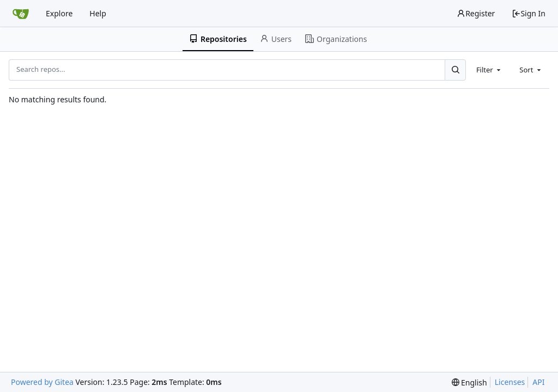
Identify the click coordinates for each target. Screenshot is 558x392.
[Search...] (455, 70)
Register (476, 13)
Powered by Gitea (42, 382)
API (538, 382)
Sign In (529, 13)
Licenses (510, 382)
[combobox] (489, 70)
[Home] (21, 14)
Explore (59, 13)
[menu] (469, 382)
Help (98, 13)
